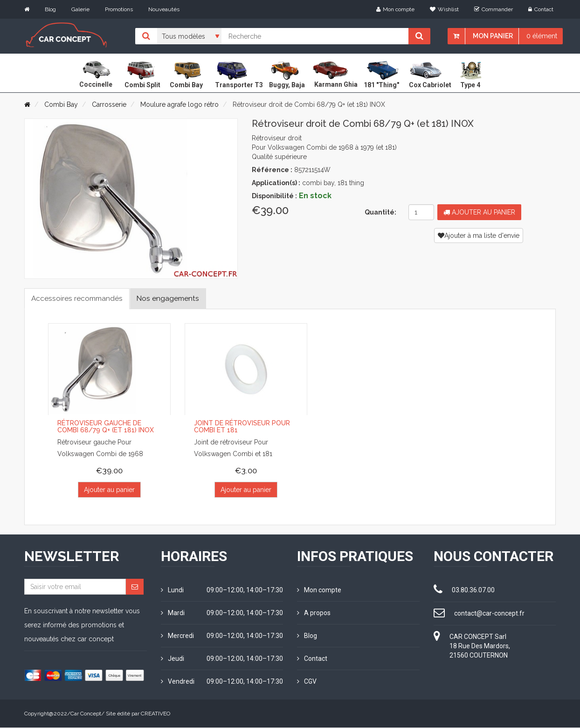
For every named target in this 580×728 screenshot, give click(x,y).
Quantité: (380, 212)
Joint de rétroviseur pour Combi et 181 (242, 427)
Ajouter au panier (479, 212)
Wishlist (444, 9)
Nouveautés (164, 9)
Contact (541, 9)
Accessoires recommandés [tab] (79, 298)
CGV (307, 682)
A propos (314, 613)
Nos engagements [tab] (173, 298)
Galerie (80, 9)
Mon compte (395, 9)
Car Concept (86, 714)
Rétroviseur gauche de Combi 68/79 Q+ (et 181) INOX (106, 427)
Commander (494, 9)
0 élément (542, 36)
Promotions (119, 9)
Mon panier (493, 36)
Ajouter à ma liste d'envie (479, 236)
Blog (50, 9)
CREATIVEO (155, 714)
